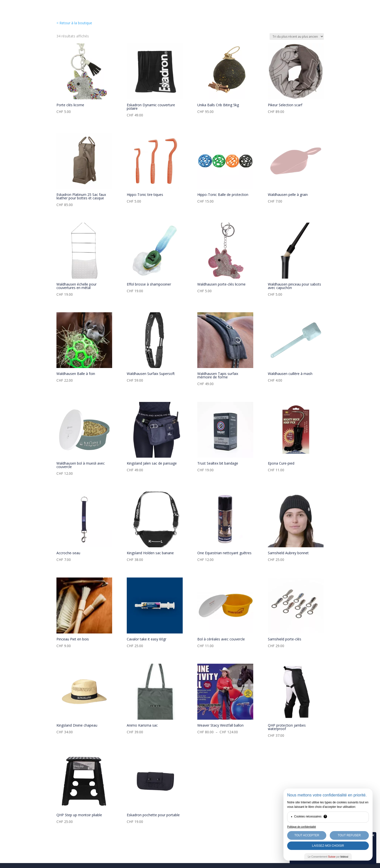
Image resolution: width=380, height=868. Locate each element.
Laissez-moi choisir (328, 846)
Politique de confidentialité (302, 827)
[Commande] (297, 37)
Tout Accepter (307, 835)
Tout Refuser (349, 835)
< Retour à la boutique (74, 23)
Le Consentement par (328, 857)
